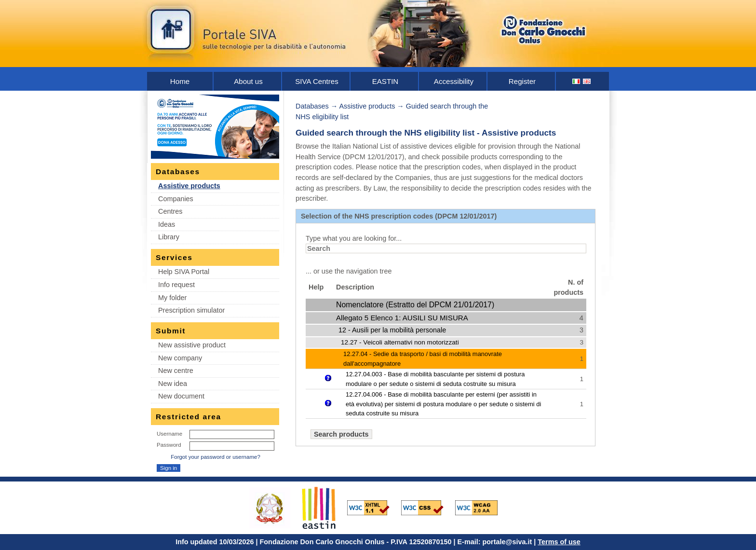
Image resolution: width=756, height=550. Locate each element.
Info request (176, 285)
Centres (170, 211)
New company (180, 358)
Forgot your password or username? (216, 457)
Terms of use (559, 542)
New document (181, 396)
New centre (176, 371)
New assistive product (192, 345)
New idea (173, 384)
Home (180, 81)
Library (169, 237)
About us (248, 81)
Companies (176, 199)
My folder (172, 298)
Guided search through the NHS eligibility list (385, 133)
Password (169, 445)
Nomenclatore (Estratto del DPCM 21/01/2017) (415, 305)
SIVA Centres (317, 81)
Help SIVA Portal (184, 272)
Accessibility (454, 81)
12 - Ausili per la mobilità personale (392, 330)
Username (169, 434)
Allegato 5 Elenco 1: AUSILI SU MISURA (402, 318)
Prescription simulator (191, 310)
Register (522, 81)
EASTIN (385, 81)
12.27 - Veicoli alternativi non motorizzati (400, 342)
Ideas (167, 224)
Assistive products (189, 186)
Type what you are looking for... (354, 238)
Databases (312, 106)
